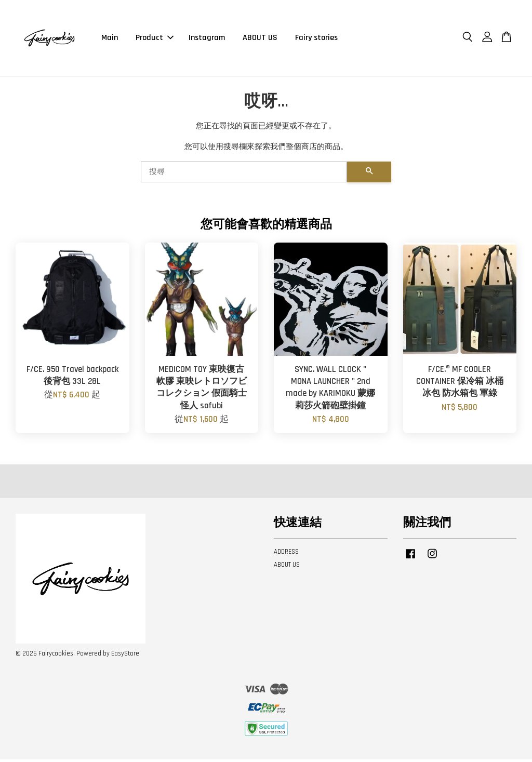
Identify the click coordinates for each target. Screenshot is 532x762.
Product (155, 39)
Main (110, 39)
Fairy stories (316, 39)
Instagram (207, 39)
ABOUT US (260, 39)
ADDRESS (286, 554)
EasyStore (125, 656)
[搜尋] (244, 174)
